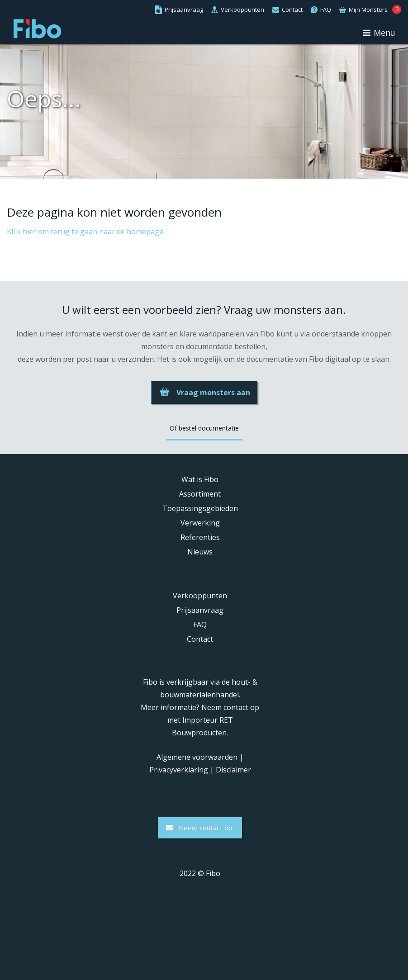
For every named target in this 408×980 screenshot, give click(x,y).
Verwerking (200, 523)
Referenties (200, 537)
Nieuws (200, 552)
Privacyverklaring (179, 770)
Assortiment (200, 494)
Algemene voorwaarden (197, 757)
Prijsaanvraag (200, 610)
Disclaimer (233, 770)
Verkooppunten (200, 596)
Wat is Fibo (200, 479)
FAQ (200, 625)
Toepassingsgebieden (200, 508)
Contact (200, 639)
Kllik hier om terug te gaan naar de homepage (85, 232)
